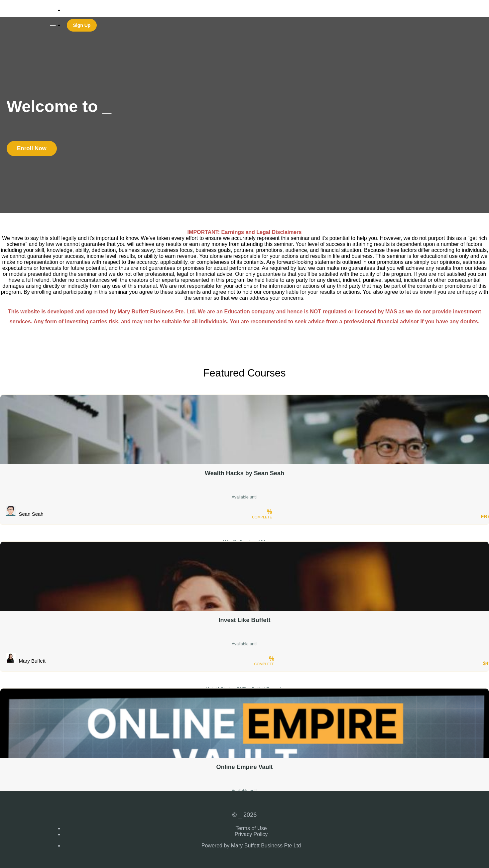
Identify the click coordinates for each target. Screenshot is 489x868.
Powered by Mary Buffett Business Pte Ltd (251, 846)
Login (70, 10)
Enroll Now (32, 148)
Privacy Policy (251, 834)
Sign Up (82, 25)
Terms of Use (251, 828)
